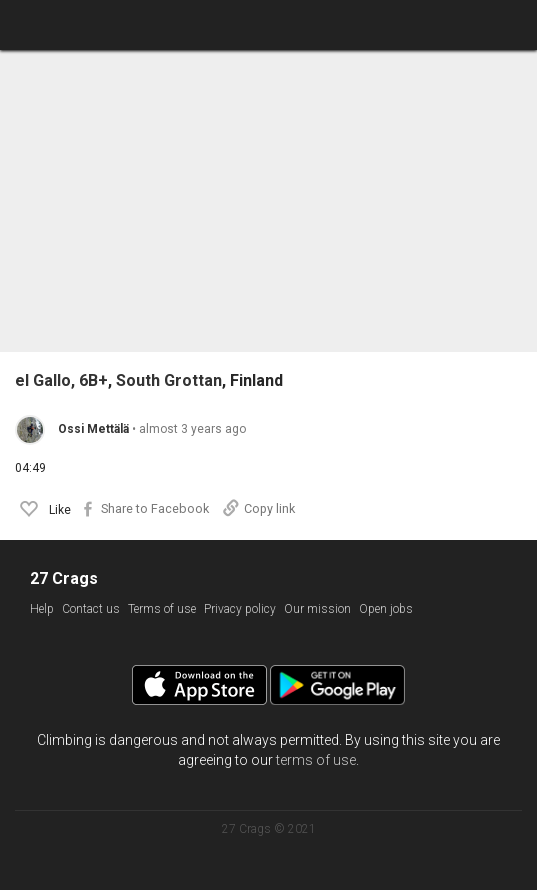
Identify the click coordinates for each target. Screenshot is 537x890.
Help (42, 609)
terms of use (316, 760)
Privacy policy (240, 609)
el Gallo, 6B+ (61, 381)
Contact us (91, 609)
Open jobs (386, 609)
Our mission (317, 609)
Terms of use (162, 609)
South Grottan (169, 381)
